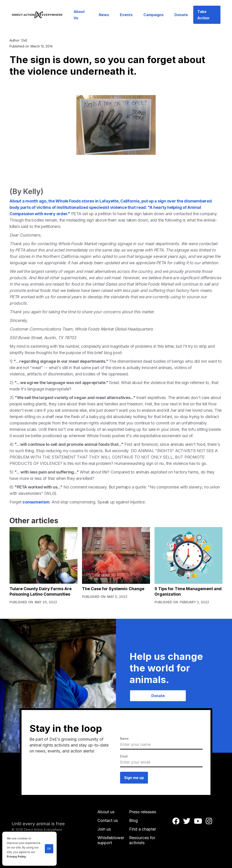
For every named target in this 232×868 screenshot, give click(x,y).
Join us (104, 829)
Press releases (143, 812)
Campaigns (153, 15)
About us (106, 812)
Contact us (108, 820)
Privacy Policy (16, 857)
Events (126, 15)
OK (49, 849)
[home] (40, 15)
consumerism (36, 502)
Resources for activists (142, 840)
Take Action (203, 15)
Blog (133, 820)
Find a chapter (143, 829)
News (104, 15)
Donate (181, 15)
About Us (79, 15)
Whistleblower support (111, 840)
